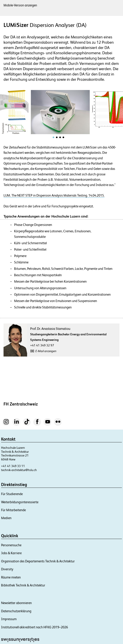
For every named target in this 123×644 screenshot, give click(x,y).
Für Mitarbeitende (13, 510)
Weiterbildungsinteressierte (20, 502)
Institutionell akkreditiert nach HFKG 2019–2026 (34, 627)
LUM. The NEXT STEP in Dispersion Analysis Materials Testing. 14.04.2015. (54, 195)
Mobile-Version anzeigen (20, 5)
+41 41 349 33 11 (13, 466)
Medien (6, 518)
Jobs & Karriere (11, 553)
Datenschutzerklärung (16, 611)
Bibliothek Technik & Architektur (23, 585)
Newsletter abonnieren (16, 603)
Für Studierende (12, 494)
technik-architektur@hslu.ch (19, 470)
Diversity (7, 569)
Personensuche (11, 545)
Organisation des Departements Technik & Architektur (38, 561)
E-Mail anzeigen (46, 351)
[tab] (53, 137)
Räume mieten (11, 577)
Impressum (9, 619)
